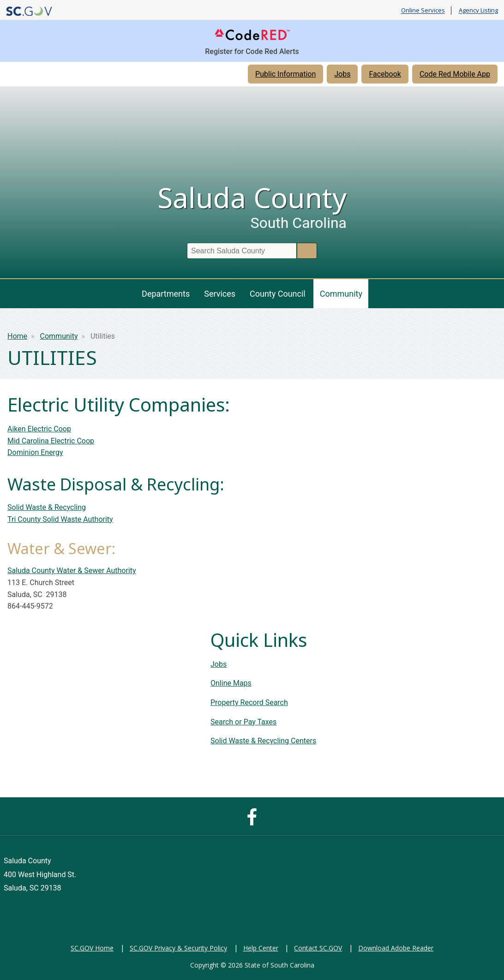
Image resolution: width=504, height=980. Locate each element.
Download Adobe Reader (396, 948)
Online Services (423, 11)
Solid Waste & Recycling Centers (263, 741)
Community (341, 294)
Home (17, 336)
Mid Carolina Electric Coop (51, 441)
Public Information (285, 74)
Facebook (385, 74)
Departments (166, 294)
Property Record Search (249, 702)
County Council (278, 294)
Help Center (261, 948)
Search (307, 251)
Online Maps (231, 683)
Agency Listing (478, 11)
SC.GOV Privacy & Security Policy (178, 948)
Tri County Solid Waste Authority (60, 519)
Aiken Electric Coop (39, 429)
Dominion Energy (35, 452)
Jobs (342, 74)
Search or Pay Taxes (243, 722)
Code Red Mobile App (455, 74)
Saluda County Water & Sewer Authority (72, 571)
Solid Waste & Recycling (47, 507)
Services (220, 294)
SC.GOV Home (92, 948)
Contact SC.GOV (318, 948)
